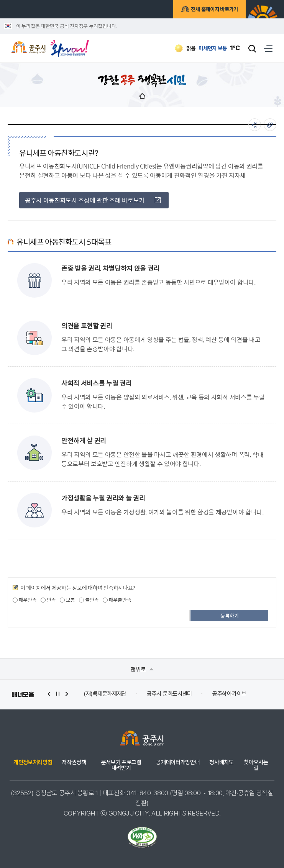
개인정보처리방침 (33, 762)
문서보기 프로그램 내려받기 (121, 765)
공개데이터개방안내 (178, 762)
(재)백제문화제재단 (105, 694)
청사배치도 (221, 762)
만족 (48, 600)
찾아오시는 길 (256, 765)
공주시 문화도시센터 (169, 694)
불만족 (89, 600)
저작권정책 (74, 762)
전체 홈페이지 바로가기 (213, 10)
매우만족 (25, 600)
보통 (67, 600)
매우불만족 (117, 600)
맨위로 (142, 669)
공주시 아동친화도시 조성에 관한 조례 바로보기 (93, 200)
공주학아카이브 (229, 694)
